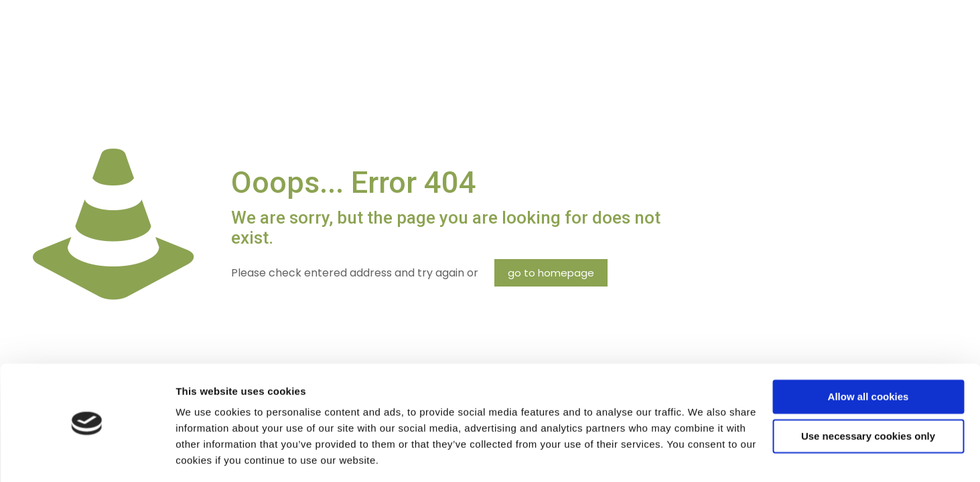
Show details (207, 456)
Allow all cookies (868, 355)
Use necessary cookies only (868, 394)
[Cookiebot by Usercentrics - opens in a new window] (87, 456)
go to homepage (551, 273)
